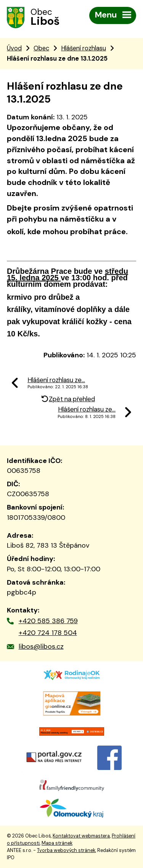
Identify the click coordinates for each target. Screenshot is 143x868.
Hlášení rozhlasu (84, 48)
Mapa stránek (57, 843)
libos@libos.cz (41, 646)
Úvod (14, 48)
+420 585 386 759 (48, 621)
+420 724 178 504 (48, 633)
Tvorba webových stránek (66, 850)
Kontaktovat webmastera (81, 836)
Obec (41, 48)
